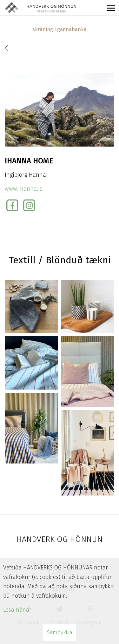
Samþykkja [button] (60, 632)
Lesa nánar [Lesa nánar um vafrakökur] (17, 610)
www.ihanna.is (23, 189)
